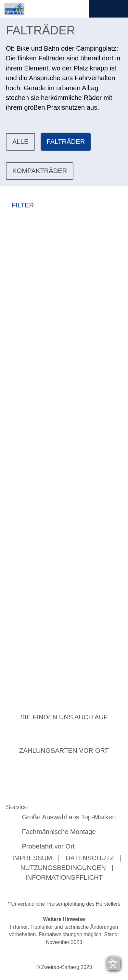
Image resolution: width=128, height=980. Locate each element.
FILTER (17, 205)
